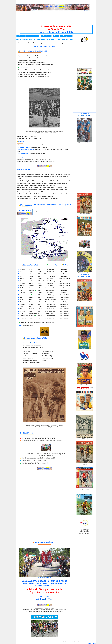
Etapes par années (53, 43)
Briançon (31, 309)
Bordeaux (32, 286)
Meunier (52, 311)
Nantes (31, 283)
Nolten (52, 286)
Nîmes (31, 299)
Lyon (30, 311)
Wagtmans (53, 306)
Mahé (67, 295)
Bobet (52, 309)
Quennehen (53, 299)
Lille (30, 274)
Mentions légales (63, 642)
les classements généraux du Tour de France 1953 (39, 458)
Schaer (52, 269)
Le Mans (31, 281)
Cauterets (32, 290)
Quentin (52, 302)
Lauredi (52, 297)
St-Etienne (32, 313)
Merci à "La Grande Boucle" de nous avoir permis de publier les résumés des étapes (46, 455)
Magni (52, 288)
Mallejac (52, 279)
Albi (30, 295)
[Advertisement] (56, 19)
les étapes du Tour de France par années (36, 463)
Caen (30, 279)
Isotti (51, 283)
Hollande (45, 360)
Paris (30, 318)
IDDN (90, 535)
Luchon (31, 293)
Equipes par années (66, 43)
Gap (30, 306)
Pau (30, 288)
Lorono (52, 290)
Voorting (53, 276)
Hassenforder (66, 279)
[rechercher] (52, 212)
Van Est (52, 304)
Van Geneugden (52, 281)
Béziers (31, 297)
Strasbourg (23, 269)
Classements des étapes (25, 43)
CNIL (88, 534)
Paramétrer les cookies (74, 642)
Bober (52, 274)
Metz (30, 269)
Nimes (22, 302)
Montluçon (33, 316)
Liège (30, 271)
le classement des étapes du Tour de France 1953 (39, 438)
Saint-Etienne (24, 316)
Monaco (31, 304)
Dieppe (31, 276)
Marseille (31, 302)
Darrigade (53, 295)
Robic (52, 293)
